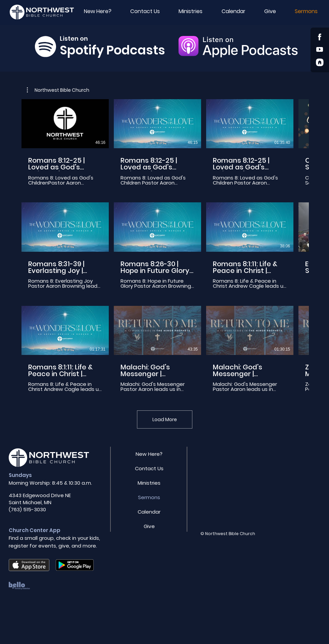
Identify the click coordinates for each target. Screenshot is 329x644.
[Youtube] (320, 49)
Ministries (149, 483)
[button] (270, 11)
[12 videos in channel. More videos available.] (164, 246)
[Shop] (320, 37)
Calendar (149, 512)
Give (149, 526)
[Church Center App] (320, 62)
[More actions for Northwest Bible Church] (58, 90)
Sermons (149, 497)
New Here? (149, 454)
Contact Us (149, 468)
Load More (165, 419)
